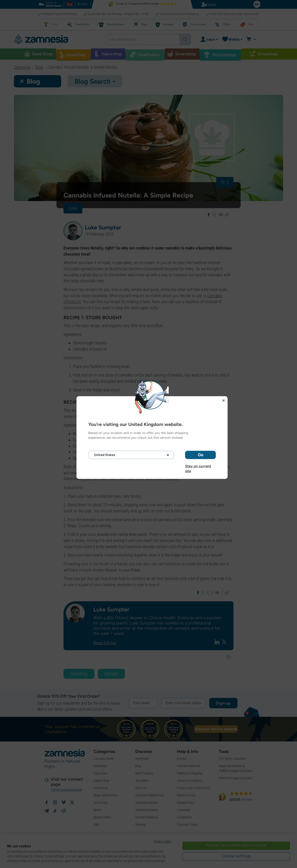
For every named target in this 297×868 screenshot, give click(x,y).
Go (201, 455)
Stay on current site (198, 466)
